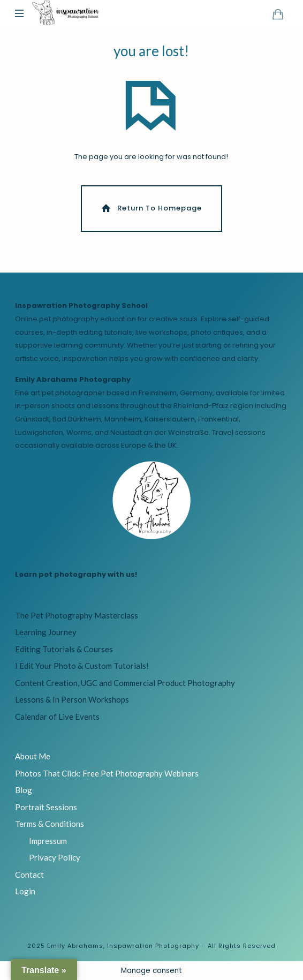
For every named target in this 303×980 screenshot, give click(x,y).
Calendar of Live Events (57, 717)
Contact (29, 875)
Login (25, 891)
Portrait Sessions (46, 807)
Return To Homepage (151, 208)
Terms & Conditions (50, 824)
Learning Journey (46, 632)
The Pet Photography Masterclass (77, 615)
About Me (33, 756)
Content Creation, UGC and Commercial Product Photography (125, 683)
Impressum (48, 841)
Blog (24, 790)
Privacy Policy (55, 857)
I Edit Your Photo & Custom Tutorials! (82, 666)
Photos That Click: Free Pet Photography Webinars (107, 773)
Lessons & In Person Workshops (72, 699)
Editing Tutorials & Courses (64, 649)
